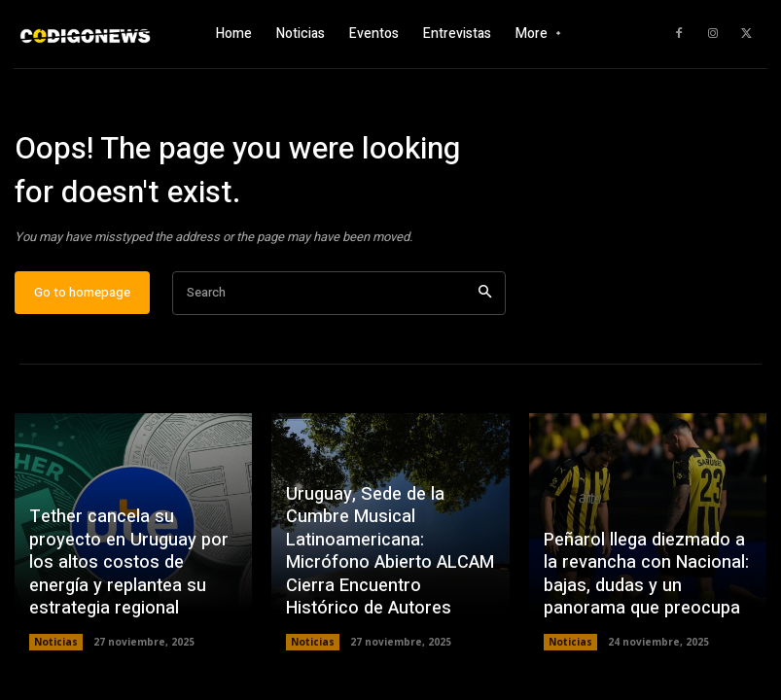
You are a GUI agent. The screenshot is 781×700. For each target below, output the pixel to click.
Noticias (56, 643)
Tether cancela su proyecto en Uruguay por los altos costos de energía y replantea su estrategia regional (127, 564)
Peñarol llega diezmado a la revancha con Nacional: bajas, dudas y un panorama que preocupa (645, 576)
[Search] (485, 294)
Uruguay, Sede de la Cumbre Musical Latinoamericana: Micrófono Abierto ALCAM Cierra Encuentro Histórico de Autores (389, 553)
